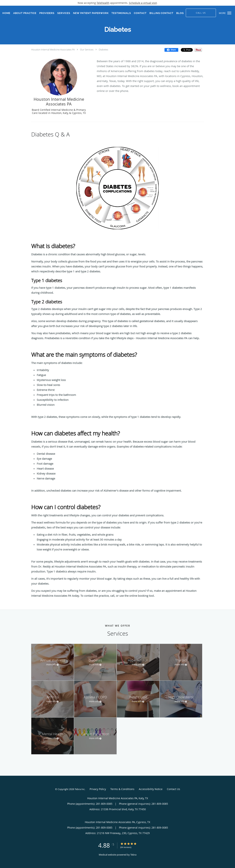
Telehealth (103, 3)
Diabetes (103, 50)
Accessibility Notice (151, 789)
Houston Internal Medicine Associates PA (53, 50)
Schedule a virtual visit (143, 3)
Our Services (87, 50)
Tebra (133, 855)
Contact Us (173, 789)
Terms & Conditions (122, 789)
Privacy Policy (98, 789)
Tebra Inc (80, 789)
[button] (229, 13)
